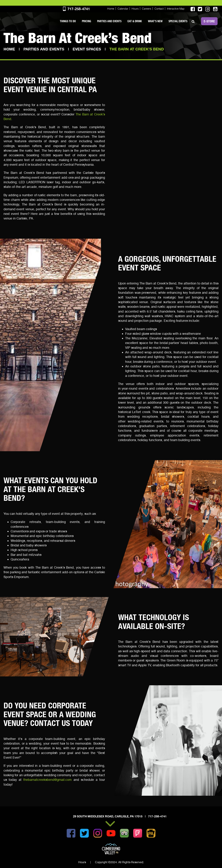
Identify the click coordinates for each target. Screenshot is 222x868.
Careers (147, 9)
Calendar (123, 9)
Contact (159, 9)
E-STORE (209, 21)
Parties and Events (109, 21)
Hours (135, 9)
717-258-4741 (76, 9)
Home (111, 9)
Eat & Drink (135, 21)
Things (68, 21)
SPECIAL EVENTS (178, 21)
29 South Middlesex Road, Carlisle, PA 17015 (108, 816)
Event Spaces (87, 49)
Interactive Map (176, 9)
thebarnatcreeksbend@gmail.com (47, 780)
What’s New (155, 21)
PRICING (86, 21)
